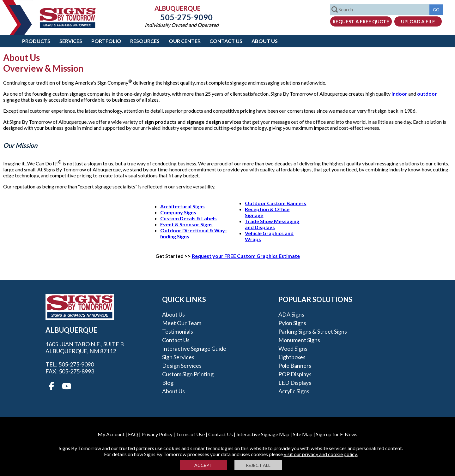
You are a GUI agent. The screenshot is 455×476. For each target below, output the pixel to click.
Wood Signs (293, 348)
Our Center (185, 41)
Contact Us (226, 41)
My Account (111, 434)
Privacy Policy (157, 434)
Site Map (303, 434)
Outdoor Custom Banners (276, 203)
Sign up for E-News (337, 434)
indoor (399, 94)
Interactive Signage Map (263, 434)
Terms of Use (190, 434)
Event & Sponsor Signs (186, 224)
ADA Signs (291, 314)
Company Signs (178, 212)
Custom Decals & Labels (188, 218)
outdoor (427, 94)
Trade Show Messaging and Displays (272, 224)
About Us (265, 41)
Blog (168, 383)
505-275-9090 (182, 17)
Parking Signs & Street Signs (313, 331)
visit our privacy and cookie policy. (321, 454)
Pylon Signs (292, 323)
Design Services (182, 366)
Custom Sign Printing (188, 374)
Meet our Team (182, 323)
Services (71, 41)
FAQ (133, 434)
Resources (145, 41)
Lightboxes (292, 357)
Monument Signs (299, 340)
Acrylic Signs (294, 391)
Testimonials (178, 331)
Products (36, 41)
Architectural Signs (182, 206)
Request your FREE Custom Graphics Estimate (246, 256)
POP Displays (295, 374)
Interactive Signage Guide (194, 348)
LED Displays (295, 383)
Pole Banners (295, 366)
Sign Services (178, 357)
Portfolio (106, 41)
